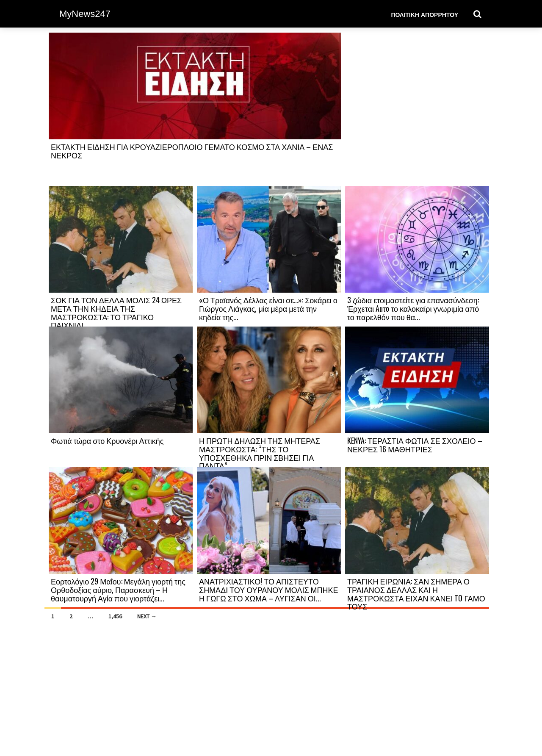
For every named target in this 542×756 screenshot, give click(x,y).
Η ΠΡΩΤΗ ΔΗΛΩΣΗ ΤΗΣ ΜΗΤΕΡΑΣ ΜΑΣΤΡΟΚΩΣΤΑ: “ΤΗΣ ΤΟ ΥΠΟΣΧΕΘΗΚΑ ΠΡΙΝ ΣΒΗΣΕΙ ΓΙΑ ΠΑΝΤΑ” (260, 453)
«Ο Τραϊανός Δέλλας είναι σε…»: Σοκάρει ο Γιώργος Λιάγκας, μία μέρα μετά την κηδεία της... (268, 308)
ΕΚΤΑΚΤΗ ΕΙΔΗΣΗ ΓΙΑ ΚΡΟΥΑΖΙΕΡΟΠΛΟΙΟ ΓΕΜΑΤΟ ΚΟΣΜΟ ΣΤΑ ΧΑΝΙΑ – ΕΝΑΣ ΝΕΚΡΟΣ (192, 151)
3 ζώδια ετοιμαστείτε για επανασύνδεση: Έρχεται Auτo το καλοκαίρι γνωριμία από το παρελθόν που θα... (413, 308)
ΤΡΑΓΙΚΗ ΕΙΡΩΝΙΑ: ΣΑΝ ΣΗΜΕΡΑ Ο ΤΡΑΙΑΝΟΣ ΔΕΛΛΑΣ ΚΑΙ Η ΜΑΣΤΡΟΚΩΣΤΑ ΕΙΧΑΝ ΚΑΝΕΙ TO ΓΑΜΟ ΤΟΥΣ (416, 594)
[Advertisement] (417, 109)
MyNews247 (85, 14)
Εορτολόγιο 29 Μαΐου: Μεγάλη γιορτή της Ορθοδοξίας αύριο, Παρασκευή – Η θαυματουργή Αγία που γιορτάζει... (118, 590)
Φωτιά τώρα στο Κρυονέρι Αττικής (107, 440)
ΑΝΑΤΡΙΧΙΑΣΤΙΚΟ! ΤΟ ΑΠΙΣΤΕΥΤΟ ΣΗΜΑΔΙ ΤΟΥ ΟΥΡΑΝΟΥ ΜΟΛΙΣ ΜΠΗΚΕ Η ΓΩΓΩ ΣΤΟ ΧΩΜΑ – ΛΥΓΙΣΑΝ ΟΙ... (269, 590)
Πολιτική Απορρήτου (424, 14)
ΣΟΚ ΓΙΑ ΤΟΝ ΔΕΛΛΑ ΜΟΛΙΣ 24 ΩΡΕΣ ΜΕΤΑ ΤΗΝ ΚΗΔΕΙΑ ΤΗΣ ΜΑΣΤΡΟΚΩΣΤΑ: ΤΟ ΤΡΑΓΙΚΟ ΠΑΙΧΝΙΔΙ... (116, 312)
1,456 (115, 616)
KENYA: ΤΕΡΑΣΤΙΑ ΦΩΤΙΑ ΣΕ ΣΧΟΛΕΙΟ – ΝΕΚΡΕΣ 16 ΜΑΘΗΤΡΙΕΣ (415, 445)
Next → (147, 616)
